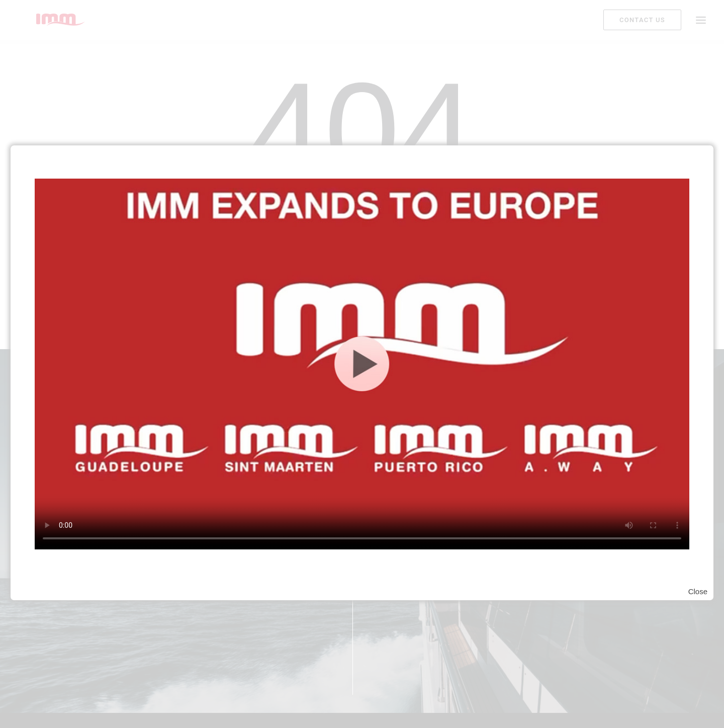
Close (698, 591)
